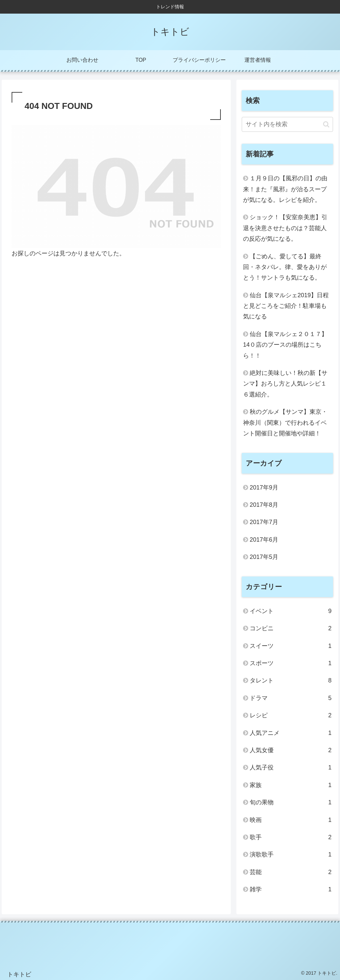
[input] (287, 124)
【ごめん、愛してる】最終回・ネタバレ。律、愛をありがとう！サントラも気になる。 (285, 267)
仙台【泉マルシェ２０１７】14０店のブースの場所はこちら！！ (285, 345)
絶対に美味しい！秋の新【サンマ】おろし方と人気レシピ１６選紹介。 (285, 384)
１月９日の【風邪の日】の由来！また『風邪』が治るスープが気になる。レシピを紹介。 (285, 189)
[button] (326, 124)
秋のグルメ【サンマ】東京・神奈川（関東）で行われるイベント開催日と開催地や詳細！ (285, 423)
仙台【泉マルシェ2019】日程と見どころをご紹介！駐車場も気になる (286, 306)
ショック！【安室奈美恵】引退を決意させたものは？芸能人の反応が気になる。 (285, 228)
